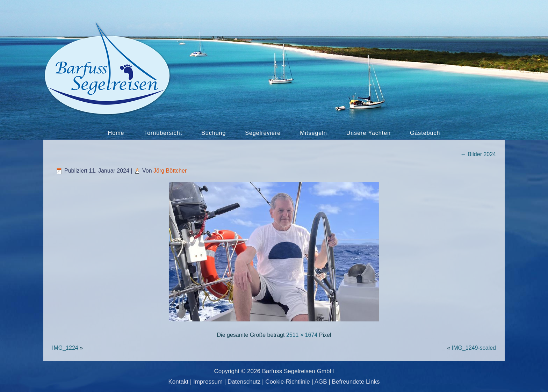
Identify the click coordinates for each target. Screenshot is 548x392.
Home (116, 133)
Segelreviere (263, 133)
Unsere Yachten (369, 133)
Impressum (208, 382)
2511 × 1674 (302, 335)
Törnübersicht (163, 133)
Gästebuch (425, 133)
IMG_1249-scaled (474, 348)
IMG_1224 (65, 348)
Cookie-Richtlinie (288, 382)
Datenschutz (244, 382)
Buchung (214, 133)
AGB (321, 382)
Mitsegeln (313, 133)
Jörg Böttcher (170, 171)
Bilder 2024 (478, 154)
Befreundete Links (356, 382)
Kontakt (178, 382)
